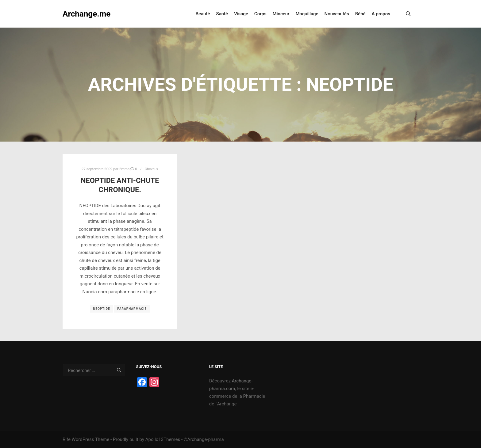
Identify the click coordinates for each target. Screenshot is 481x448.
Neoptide (101, 309)
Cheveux (152, 169)
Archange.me (87, 14)
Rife (67, 439)
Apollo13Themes (163, 439)
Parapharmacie (132, 309)
